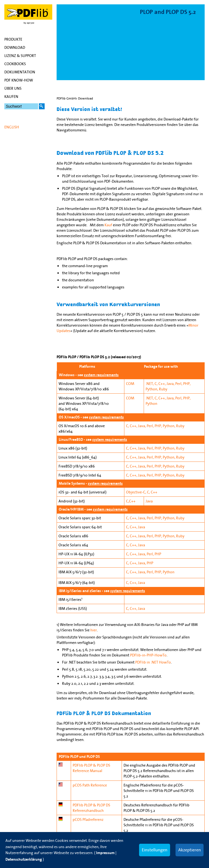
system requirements (101, 375)
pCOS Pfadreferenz (88, 819)
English (12, 127)
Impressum (105, 853)
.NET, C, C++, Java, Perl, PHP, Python (168, 401)
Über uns (13, 88)
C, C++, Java (136, 527)
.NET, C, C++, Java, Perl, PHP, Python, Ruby (168, 386)
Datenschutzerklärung (24, 859)
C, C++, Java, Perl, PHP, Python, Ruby (155, 426)
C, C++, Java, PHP (140, 563)
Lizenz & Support (20, 56)
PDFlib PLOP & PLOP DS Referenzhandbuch (91, 808)
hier (94, 630)
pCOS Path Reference (90, 785)
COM (130, 384)
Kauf (108, 225)
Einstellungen (155, 850)
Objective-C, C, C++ (142, 492)
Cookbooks (15, 64)
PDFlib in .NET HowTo (153, 662)
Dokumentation (20, 72)
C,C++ (131, 501)
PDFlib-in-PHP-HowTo (148, 655)
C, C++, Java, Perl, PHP (144, 554)
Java (149, 501)
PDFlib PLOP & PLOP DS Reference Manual (91, 768)
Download (15, 47)
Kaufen (11, 97)
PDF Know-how (19, 80)
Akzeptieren (190, 850)
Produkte (13, 39)
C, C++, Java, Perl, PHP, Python (150, 572)
